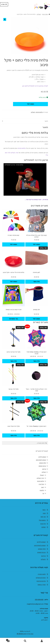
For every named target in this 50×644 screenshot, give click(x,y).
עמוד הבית (45, 14)
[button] (5, 19)
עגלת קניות (11, 640)
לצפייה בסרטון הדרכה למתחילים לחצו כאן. (35, 86)
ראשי (44, 510)
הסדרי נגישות (42, 585)
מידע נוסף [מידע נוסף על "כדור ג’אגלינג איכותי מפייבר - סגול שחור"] (36, 398)
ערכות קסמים (42, 466)
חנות (44, 513)
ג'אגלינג (39, 14)
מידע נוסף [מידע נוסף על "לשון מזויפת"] (36, 282)
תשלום (44, 527)
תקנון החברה (42, 574)
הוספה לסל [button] (36, 244)
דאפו (43, 487)
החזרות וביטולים (41, 578)
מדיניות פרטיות (41, 581)
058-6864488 (39, 600)
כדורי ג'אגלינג (40, 478)
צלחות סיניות (39, 112)
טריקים (44, 469)
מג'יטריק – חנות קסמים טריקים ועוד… (36, 200)
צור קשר (43, 517)
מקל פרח (41, 484)
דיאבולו (42, 475)
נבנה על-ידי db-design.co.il (25, 634)
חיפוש (25, 641)
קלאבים (42, 490)
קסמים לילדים (42, 457)
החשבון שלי (42, 520)
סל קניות (43, 524)
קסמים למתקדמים (41, 460)
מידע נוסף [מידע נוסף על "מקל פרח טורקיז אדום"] (13, 361)
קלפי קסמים (43, 463)
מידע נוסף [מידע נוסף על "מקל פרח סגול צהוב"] (13, 435)
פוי (43, 493)
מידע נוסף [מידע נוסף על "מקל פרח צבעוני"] (13, 398)
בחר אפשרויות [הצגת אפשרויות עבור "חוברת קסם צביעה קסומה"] (13, 319)
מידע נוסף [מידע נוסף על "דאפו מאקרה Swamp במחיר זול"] (36, 435)
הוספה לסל (31, 104)
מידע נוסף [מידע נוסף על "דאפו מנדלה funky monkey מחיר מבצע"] (36, 361)
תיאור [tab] (46, 121)
